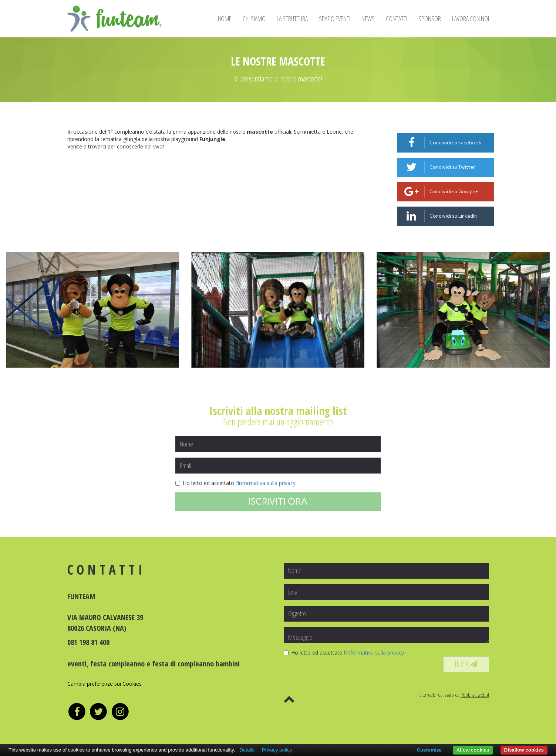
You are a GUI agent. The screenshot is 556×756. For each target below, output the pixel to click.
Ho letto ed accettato (235, 483)
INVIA (466, 664)
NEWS (368, 19)
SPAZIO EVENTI (335, 19)
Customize (429, 750)
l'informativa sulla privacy (266, 483)
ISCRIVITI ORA (278, 501)
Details (247, 750)
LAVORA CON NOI (471, 19)
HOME (225, 19)
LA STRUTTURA (292, 19)
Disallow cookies (524, 750)
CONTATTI (397, 19)
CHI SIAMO (254, 19)
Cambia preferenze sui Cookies (105, 684)
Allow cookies (473, 750)
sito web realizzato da (454, 695)
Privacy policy (277, 750)
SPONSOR (430, 19)
